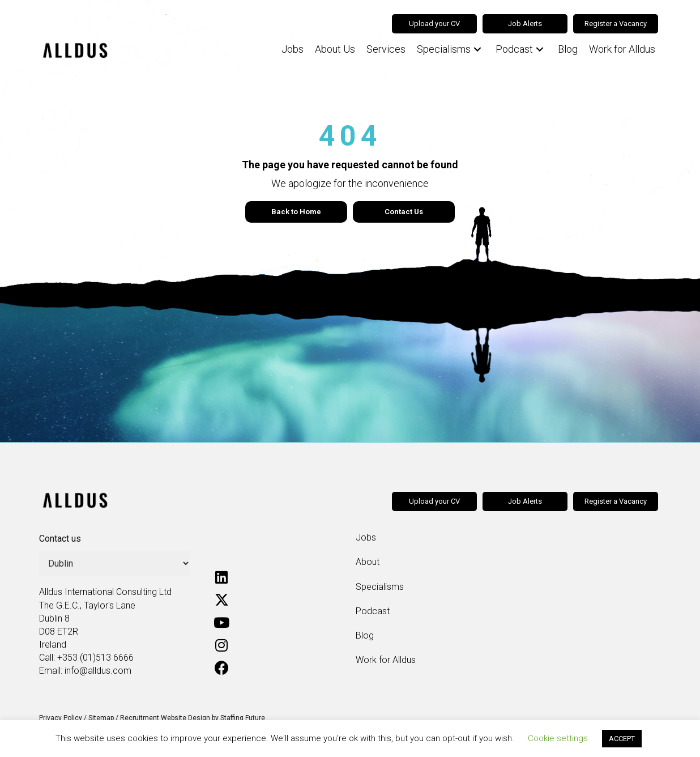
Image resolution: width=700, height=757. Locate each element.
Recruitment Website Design (165, 718)
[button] (477, 50)
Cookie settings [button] (558, 738)
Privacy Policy (61, 718)
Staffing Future (243, 718)
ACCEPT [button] (622, 739)
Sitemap (101, 718)
